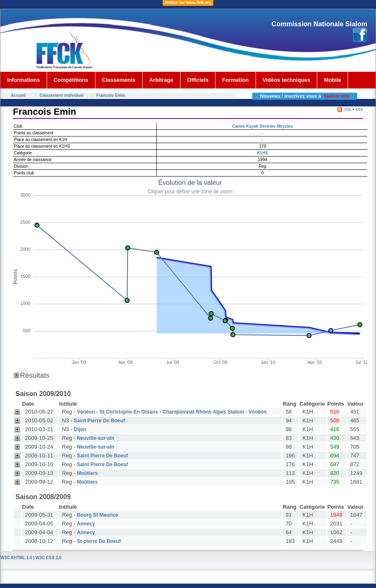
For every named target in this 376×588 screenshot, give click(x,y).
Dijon (80, 429)
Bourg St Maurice (97, 515)
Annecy (86, 524)
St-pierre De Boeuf (99, 541)
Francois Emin (111, 95)
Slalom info (337, 96)
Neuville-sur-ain (95, 438)
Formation (236, 80)
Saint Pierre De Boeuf (99, 421)
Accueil (18, 95)
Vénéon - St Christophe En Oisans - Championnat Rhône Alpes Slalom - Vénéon (172, 412)
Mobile (332, 80)
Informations (24, 80)
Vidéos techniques (287, 80)
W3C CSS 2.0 (48, 558)
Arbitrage (161, 80)
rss (348, 109)
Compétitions (71, 80)
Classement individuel (62, 95)
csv (359, 109)
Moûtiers (87, 473)
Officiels (198, 80)
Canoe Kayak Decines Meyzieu (263, 126)
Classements (119, 80)
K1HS (262, 153)
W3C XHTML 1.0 (16, 558)
